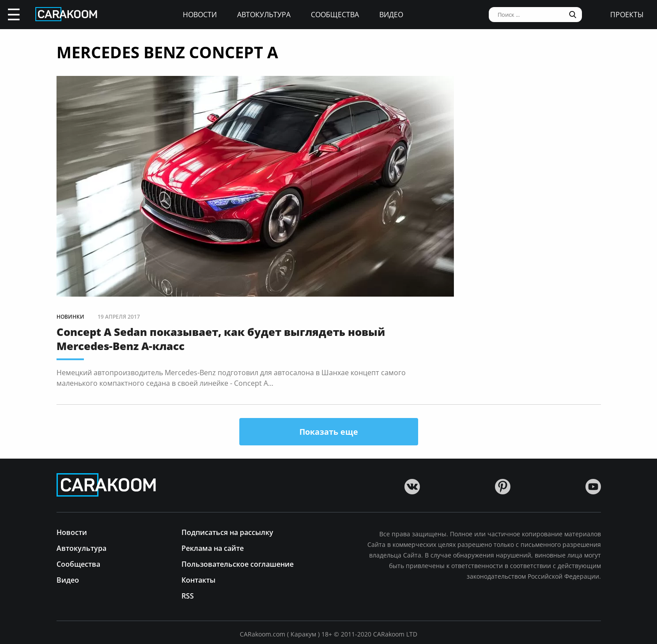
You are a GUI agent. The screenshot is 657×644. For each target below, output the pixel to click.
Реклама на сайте (213, 548)
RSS (188, 595)
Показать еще (329, 432)
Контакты (198, 579)
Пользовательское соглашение (238, 563)
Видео (391, 15)
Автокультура (264, 15)
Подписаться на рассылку (227, 532)
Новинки (70, 317)
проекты (627, 15)
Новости (200, 15)
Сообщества (335, 15)
